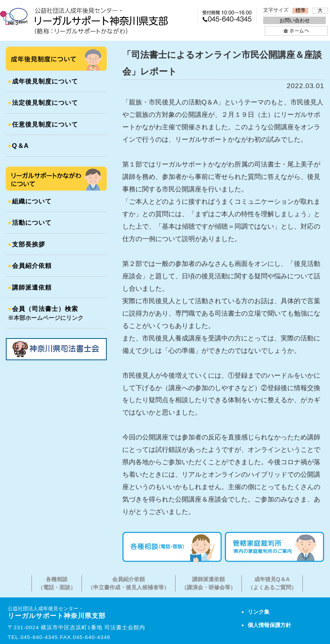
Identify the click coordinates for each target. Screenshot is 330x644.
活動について (30, 222)
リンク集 (259, 612)
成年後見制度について (43, 81)
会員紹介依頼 (30, 266)
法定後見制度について (43, 102)
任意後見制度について (43, 124)
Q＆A (18, 146)
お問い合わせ (295, 20)
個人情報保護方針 (269, 625)
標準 (300, 10)
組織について (30, 201)
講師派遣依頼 (30, 287)
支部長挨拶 (26, 244)
